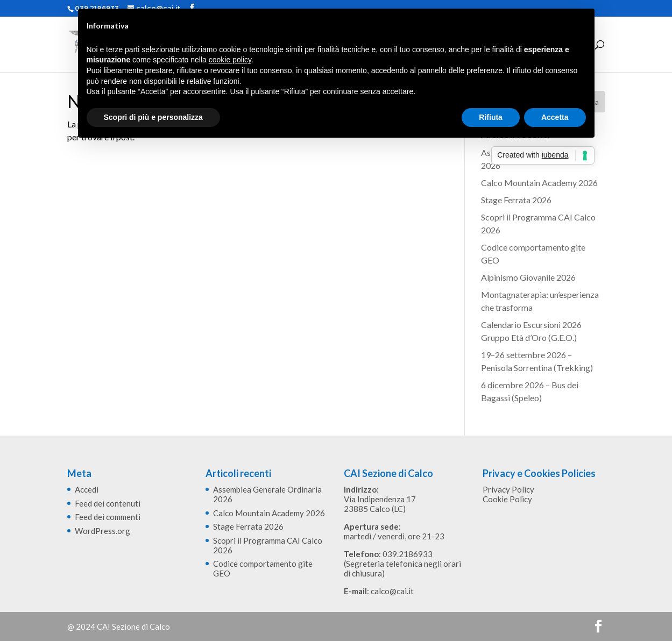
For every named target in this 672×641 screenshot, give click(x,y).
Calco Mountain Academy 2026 (539, 183)
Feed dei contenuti (108, 503)
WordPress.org (102, 531)
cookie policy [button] (230, 60)
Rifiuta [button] (491, 117)
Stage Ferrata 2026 (516, 200)
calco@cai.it (392, 591)
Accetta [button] (555, 117)
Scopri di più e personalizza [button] (153, 117)
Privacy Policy (508, 489)
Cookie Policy (507, 499)
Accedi (87, 489)
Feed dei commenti (108, 517)
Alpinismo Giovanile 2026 (528, 277)
